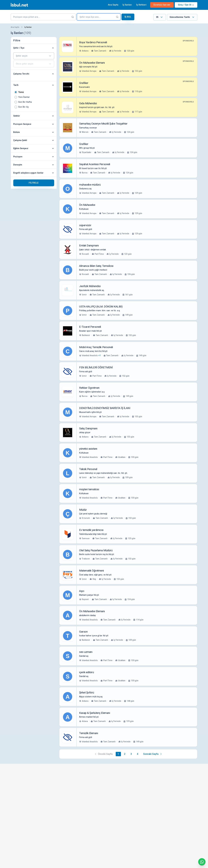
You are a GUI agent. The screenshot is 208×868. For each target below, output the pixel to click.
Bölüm (34, 132)
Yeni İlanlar (24, 97)
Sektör (34, 116)
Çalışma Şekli (34, 140)
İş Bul (128, 17)
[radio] (16, 92)
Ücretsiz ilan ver (162, 5)
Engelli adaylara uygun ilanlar (34, 173)
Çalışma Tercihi (34, 74)
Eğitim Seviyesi (34, 148)
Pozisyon (34, 157)
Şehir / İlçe (34, 48)
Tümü (21, 92)
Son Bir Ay (23, 107)
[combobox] (160, 17)
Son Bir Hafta (25, 102)
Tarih (34, 85)
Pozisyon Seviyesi (34, 124)
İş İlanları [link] (28, 27)
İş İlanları (127, 5)
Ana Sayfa (113, 5)
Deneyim (34, 165)
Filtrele (34, 183)
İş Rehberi (141, 5)
